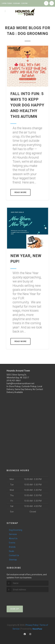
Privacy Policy (32, 625)
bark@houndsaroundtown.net (20, 383)
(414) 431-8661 (14, 381)
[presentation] (22, 598)
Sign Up (15, 609)
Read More (20, 192)
